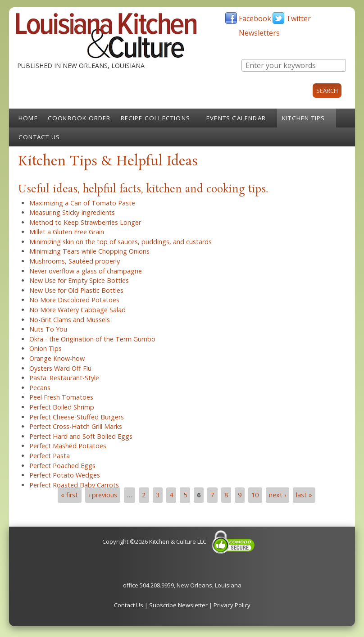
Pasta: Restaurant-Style (64, 378)
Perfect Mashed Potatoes (68, 446)
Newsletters (259, 33)
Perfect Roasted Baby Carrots (74, 485)
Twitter (298, 18)
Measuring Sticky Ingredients (72, 212)
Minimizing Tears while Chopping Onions (89, 251)
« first (69, 495)
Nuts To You (48, 329)
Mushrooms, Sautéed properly (75, 261)
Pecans (40, 388)
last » (304, 495)
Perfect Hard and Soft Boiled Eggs (81, 436)
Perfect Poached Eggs (62, 466)
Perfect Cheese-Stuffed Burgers (77, 417)
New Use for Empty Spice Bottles (79, 280)
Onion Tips (45, 348)
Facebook (255, 18)
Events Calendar (236, 118)
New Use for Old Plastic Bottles (76, 290)
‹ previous (103, 495)
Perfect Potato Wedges (65, 475)
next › (278, 495)
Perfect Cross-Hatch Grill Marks (76, 426)
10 (255, 495)
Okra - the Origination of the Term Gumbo (92, 339)
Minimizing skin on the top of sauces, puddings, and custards (121, 242)
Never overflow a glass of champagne (86, 271)
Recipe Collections (156, 118)
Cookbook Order (79, 118)
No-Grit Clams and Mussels (70, 320)
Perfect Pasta (50, 456)
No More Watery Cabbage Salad (77, 310)
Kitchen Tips (303, 118)
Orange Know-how (57, 358)
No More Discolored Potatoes (74, 300)
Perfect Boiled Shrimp (62, 407)
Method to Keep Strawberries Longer (85, 222)
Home (28, 118)
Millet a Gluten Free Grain (67, 232)
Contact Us (39, 137)
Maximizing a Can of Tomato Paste (82, 203)
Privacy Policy (232, 605)
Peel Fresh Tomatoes (61, 397)
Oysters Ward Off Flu (60, 368)
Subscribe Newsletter (178, 605)
